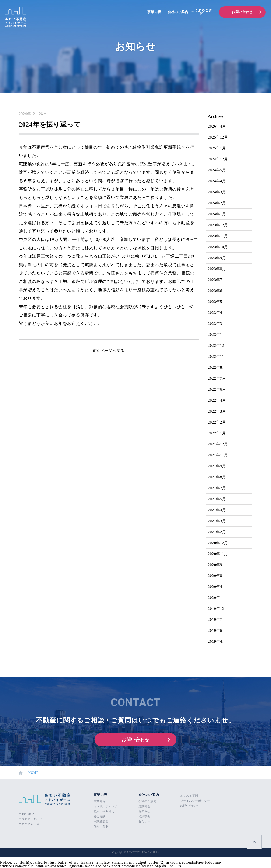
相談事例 (144, 816)
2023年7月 (217, 280)
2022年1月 (217, 433)
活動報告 (144, 806)
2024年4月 (217, 181)
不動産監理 (101, 821)
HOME (29, 773)
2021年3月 (217, 521)
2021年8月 (217, 477)
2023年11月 (218, 236)
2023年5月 (217, 302)
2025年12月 (218, 137)
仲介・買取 (101, 826)
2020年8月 (217, 576)
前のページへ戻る (109, 351)
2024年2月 (217, 203)
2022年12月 (218, 345)
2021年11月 (218, 455)
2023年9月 (217, 258)
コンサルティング (106, 806)
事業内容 (154, 12)
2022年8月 (217, 367)
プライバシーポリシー (195, 801)
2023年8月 (217, 269)
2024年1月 (217, 214)
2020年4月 (217, 587)
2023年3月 (217, 324)
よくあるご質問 (202, 12)
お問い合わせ (242, 12)
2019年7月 (217, 620)
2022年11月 (218, 356)
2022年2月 (217, 422)
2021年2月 (217, 532)
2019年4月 (217, 641)
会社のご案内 (178, 12)
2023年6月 (217, 291)
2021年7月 (217, 488)
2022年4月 (217, 400)
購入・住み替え (104, 811)
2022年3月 (217, 411)
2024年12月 (218, 159)
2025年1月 (217, 148)
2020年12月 (218, 543)
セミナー (144, 821)
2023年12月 (218, 225)
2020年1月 (217, 598)
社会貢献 (100, 816)
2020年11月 (218, 554)
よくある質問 (189, 796)
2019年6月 (217, 630)
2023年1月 (217, 335)
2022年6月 (217, 389)
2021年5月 (217, 499)
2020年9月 (217, 565)
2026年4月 (217, 126)
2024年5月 (217, 170)
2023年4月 (217, 313)
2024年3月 (217, 192)
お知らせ (144, 811)
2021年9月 (217, 466)
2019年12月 (218, 609)
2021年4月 (217, 510)
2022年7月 (217, 378)
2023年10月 (218, 247)
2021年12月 (218, 444)
